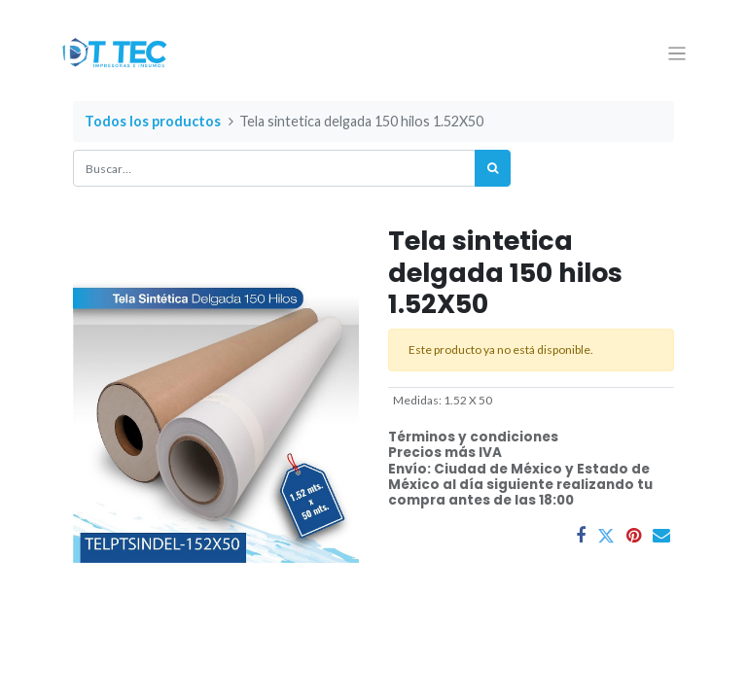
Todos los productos (153, 121)
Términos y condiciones (473, 437)
